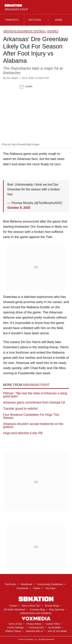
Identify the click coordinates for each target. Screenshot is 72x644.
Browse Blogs (52, 606)
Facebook (22, 588)
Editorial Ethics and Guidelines (36, 613)
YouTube (50, 588)
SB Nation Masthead (14, 610)
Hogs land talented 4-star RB (23, 433)
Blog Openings (57, 610)
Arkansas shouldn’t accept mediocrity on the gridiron (33, 425)
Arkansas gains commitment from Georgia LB (34, 402)
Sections (36, 20)
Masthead (26, 584)
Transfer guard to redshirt (20, 409)
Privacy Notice (34, 624)
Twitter (37, 588)
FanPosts (10, 584)
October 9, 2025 (19, 208)
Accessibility (54, 628)
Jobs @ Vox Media (57, 631)
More (60, 20)
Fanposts (12, 20)
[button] (26, 87)
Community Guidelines (50, 584)
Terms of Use (15, 624)
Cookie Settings (15, 628)
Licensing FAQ (36, 628)
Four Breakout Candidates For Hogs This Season (31, 416)
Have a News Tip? (31, 606)
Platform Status (13, 631)
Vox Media (29, 639)
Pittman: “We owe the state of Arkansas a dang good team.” (35, 395)
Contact (13, 606)
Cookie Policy (53, 624)
